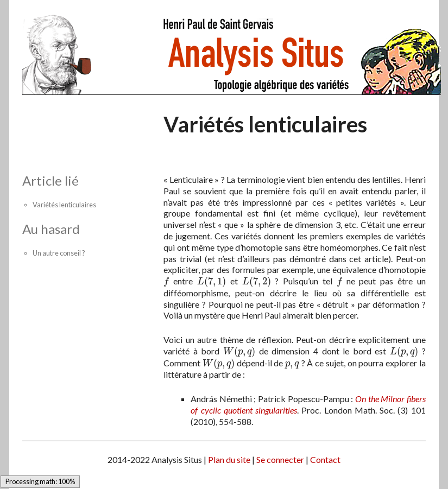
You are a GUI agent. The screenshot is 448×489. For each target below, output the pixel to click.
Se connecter (280, 459)
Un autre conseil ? (59, 253)
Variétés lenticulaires (64, 205)
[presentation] (166, 281)
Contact (325, 459)
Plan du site (229, 459)
